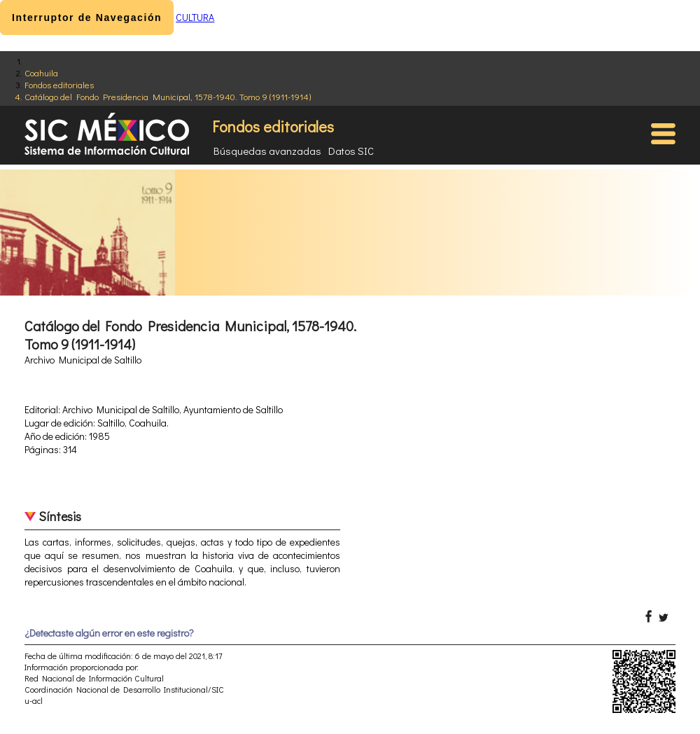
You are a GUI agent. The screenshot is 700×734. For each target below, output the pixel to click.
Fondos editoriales (59, 84)
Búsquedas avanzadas (267, 151)
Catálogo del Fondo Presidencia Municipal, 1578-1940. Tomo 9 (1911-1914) (168, 96)
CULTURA (195, 17)
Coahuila (41, 72)
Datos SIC (351, 151)
